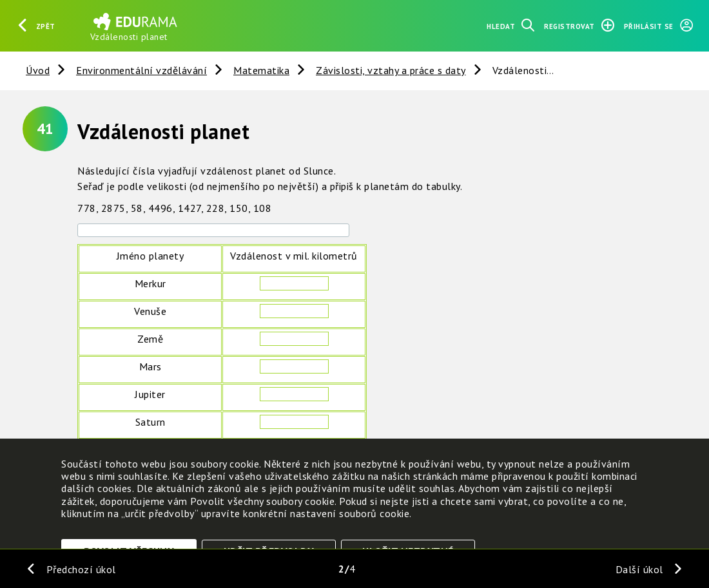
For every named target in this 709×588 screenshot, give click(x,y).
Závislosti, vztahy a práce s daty (391, 70)
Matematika (261, 70)
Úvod (38, 70)
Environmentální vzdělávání (141, 70)
